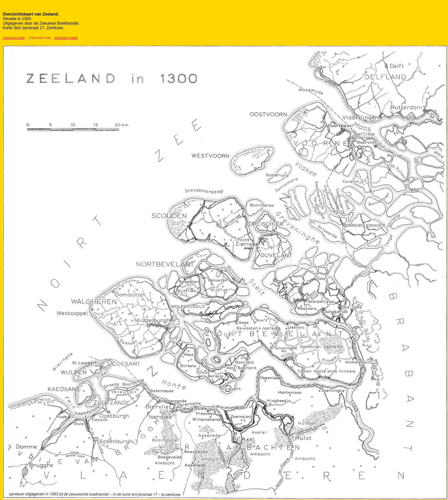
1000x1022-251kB (14, 38)
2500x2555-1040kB (66, 38)
